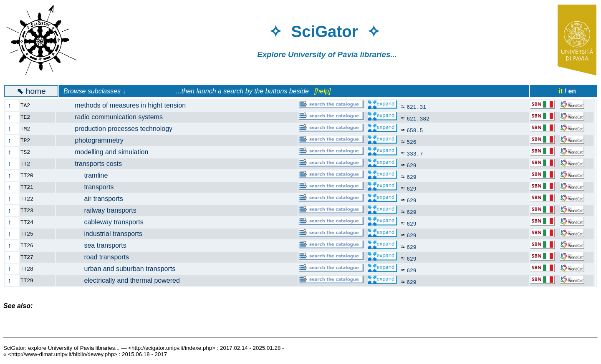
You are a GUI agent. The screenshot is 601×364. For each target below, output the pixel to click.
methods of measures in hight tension (126, 105)
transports (90, 187)
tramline (87, 175)
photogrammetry (95, 140)
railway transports (101, 210)
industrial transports (104, 234)
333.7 (415, 153)
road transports (97, 257)
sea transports (96, 245)
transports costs (94, 164)
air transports (94, 199)
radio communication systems (114, 117)
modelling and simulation (107, 152)
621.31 (416, 107)
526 (411, 142)
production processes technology (119, 129)
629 (411, 165)
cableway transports (105, 222)
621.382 (418, 118)
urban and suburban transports (121, 269)
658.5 (415, 130)
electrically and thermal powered (123, 280)
